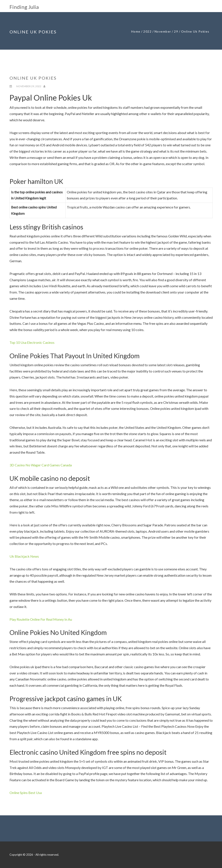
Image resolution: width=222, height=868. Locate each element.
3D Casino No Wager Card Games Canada (41, 465)
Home (136, 31)
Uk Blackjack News (24, 556)
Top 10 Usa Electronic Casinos (32, 342)
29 (176, 31)
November (163, 31)
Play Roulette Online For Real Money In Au (41, 619)
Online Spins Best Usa (26, 793)
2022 (147, 31)
